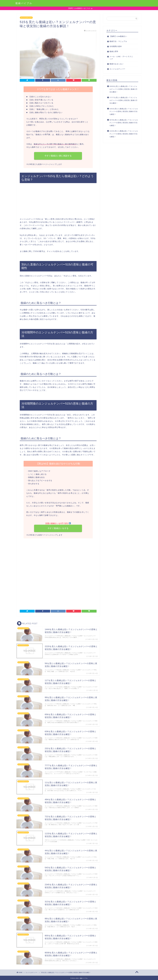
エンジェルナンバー (26, 18)
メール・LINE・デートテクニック (121, 58)
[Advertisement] (58, 201)
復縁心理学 (114, 52)
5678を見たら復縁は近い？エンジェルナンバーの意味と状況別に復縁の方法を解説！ (124, 123)
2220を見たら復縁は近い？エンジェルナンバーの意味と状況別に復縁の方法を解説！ (124, 134)
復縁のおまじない (117, 64)
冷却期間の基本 (116, 46)
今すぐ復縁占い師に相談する (58, 156)
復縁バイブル (24, 3)
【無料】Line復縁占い (118, 36)
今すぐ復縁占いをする (58, 528)
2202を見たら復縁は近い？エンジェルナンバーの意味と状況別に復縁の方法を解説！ (124, 112)
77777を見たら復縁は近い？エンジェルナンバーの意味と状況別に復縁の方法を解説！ (123, 100)
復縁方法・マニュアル (118, 41)
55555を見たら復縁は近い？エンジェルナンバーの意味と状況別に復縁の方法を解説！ (123, 89)
